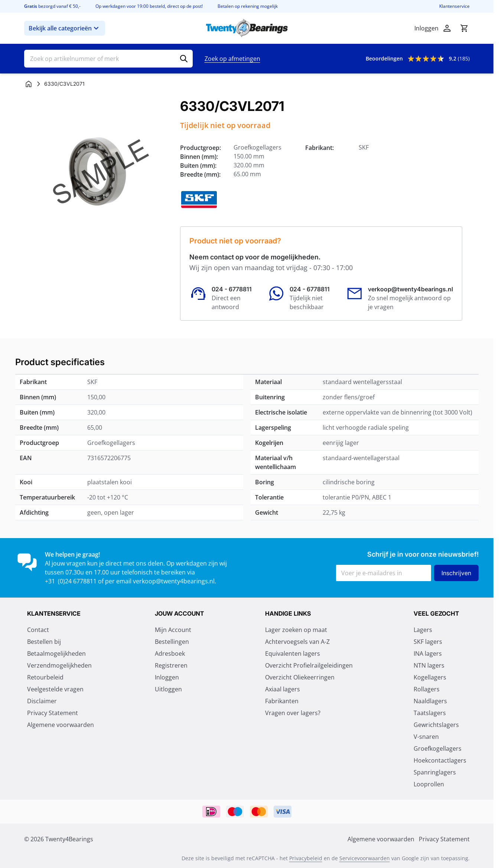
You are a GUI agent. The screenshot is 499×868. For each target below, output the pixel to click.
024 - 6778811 (232, 289)
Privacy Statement (53, 713)
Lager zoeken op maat (296, 630)
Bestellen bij (44, 642)
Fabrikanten (282, 701)
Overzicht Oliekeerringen (300, 677)
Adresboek (170, 654)
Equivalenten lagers (293, 654)
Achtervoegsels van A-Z (297, 642)
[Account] (447, 28)
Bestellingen (172, 642)
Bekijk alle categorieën (65, 28)
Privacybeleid (306, 858)
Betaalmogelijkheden (56, 654)
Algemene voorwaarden (61, 725)
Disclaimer (42, 701)
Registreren (171, 665)
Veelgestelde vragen (55, 689)
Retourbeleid (45, 677)
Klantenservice (454, 6)
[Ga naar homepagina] (29, 84)
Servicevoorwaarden (365, 858)
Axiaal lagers (283, 689)
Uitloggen (168, 689)
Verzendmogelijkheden (59, 665)
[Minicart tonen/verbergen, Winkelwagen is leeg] (464, 28)
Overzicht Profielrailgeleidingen (309, 665)
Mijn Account (173, 630)
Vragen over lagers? (293, 713)
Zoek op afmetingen (232, 59)
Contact (38, 630)
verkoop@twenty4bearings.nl (410, 289)
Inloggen (167, 677)
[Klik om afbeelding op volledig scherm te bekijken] (98, 173)
